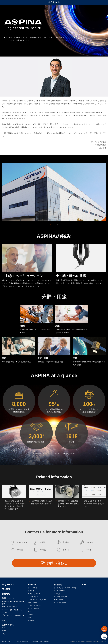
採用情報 (58, 585)
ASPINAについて (60, 591)
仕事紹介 (57, 594)
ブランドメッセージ (35, 606)
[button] (47, 230)
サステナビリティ (34, 594)
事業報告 (31, 621)
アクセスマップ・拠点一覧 (37, 600)
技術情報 (6, 594)
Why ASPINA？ (13, 465)
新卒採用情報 (58, 600)
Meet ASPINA (33, 603)
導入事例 (6, 589)
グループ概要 (32, 588)
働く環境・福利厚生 (61, 597)
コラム (4, 628)
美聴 (4, 620)
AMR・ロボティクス (10, 607)
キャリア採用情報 (60, 603)
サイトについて (7, 641)
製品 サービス (8, 598)
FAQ (4, 634)
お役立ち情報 (8, 625)
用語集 (4, 631)
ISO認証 (31, 615)
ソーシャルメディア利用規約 (40, 641)
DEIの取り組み (33, 597)
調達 (30, 618)
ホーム (4, 465)
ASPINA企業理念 (34, 609)
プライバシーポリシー (22, 641)
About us (32, 585)
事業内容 (31, 591)
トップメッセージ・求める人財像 (65, 588)
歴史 (30, 612)
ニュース (84, 585)
